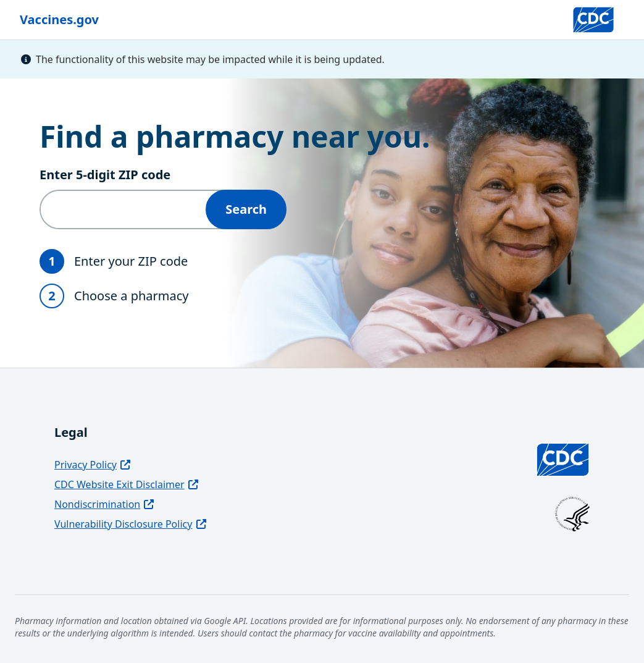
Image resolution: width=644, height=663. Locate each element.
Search (246, 209)
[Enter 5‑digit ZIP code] (123, 209)
